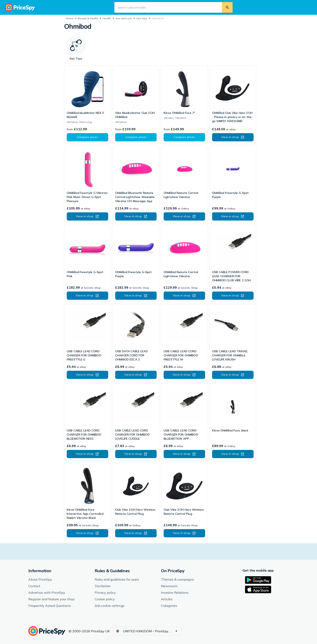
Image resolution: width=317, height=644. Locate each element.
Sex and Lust (124, 18)
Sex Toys (142, 18)
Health (107, 18)
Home (69, 18)
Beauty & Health (88, 18)
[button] (87, 137)
